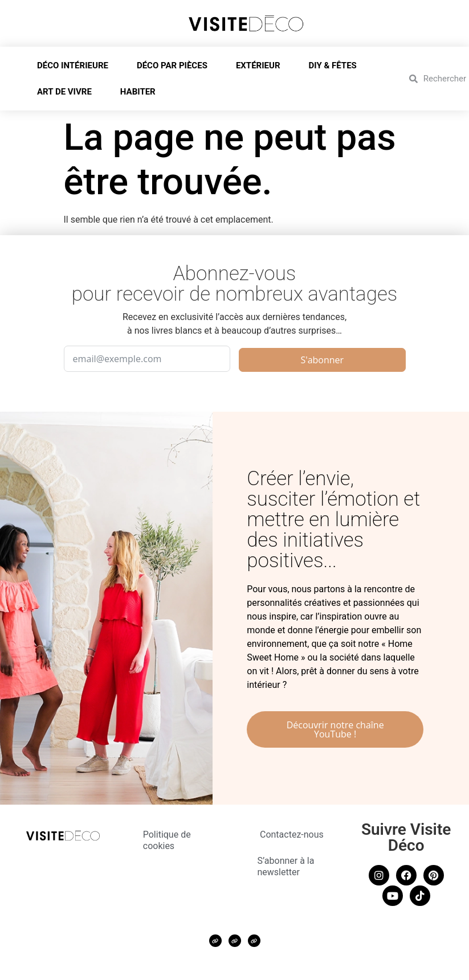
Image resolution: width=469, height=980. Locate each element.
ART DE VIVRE (67, 92)
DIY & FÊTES (336, 65)
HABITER (141, 92)
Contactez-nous (292, 835)
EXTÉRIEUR (261, 65)
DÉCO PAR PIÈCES (175, 65)
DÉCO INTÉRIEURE (76, 65)
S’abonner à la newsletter (286, 866)
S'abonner (322, 360)
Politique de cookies (167, 840)
